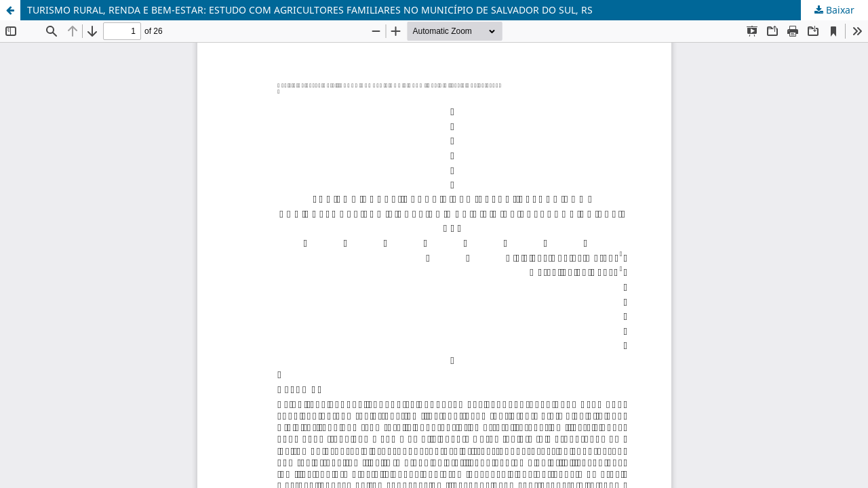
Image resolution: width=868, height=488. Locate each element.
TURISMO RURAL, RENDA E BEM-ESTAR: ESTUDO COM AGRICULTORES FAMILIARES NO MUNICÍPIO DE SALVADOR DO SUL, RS (310, 10)
